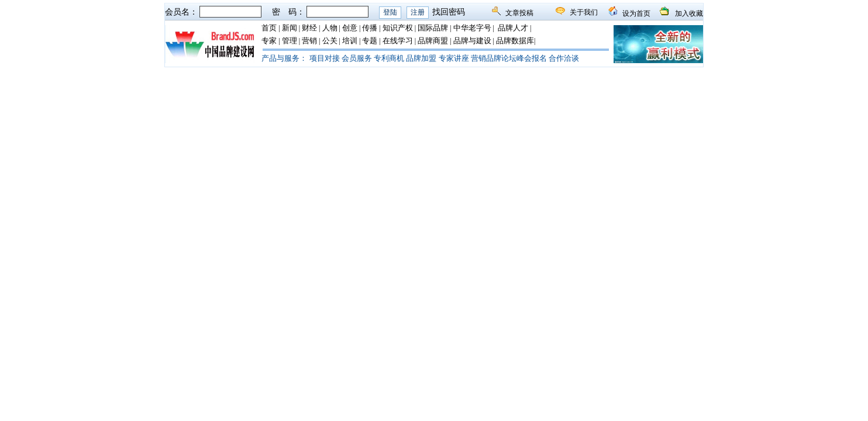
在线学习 (398, 41)
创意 (350, 28)
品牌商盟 (433, 41)
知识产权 (398, 28)
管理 (290, 41)
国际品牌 (433, 28)
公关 (330, 41)
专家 (269, 41)
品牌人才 (513, 28)
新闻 (290, 28)
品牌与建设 (472, 41)
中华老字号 (472, 28)
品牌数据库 (515, 41)
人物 (330, 28)
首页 (269, 28)
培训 (350, 41)
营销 (309, 41)
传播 (370, 28)
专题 (370, 41)
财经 (309, 28)
